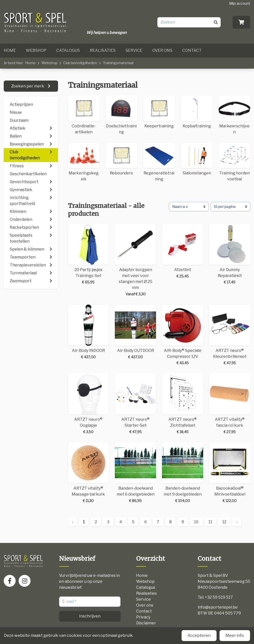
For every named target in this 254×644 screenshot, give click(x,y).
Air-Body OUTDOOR (135, 332)
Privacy (143, 617)
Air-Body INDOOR (89, 332)
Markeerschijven (234, 115)
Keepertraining (159, 112)
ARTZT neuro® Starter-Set (135, 404)
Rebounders (121, 159)
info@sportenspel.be (218, 607)
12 (224, 522)
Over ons (162, 50)
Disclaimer (146, 623)
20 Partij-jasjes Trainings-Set (89, 254)
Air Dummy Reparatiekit (230, 254)
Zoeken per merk (28, 86)
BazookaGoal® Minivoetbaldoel (230, 473)
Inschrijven (90, 616)
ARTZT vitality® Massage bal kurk (89, 473)
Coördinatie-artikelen (84, 115)
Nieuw (16, 112)
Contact (192, 50)
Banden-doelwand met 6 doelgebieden (135, 473)
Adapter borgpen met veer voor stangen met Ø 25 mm (135, 260)
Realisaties (103, 50)
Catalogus (68, 50)
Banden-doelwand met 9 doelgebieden (183, 473)
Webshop (36, 50)
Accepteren (199, 635)
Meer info (235, 635)
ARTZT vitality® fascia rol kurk (230, 404)
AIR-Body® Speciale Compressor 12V (183, 335)
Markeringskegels (84, 162)
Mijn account (240, 3)
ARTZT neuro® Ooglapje (89, 404)
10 (196, 522)
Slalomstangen (197, 159)
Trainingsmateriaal (118, 63)
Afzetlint (183, 251)
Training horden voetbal (234, 162)
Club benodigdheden (80, 63)
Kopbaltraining (197, 112)
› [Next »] (237, 522)
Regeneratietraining (159, 162)
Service (134, 50)
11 (210, 522)
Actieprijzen (21, 104)
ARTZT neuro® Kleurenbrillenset (230, 335)
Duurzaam (19, 120)
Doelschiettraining (121, 115)
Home (10, 50)
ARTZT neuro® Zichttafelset (183, 404)
